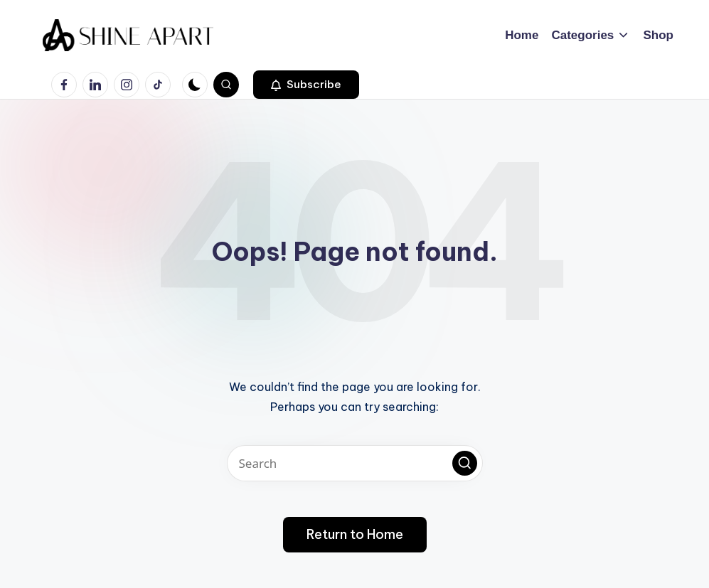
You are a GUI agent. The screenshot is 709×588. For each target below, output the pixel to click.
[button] (306, 85)
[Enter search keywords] (355, 463)
